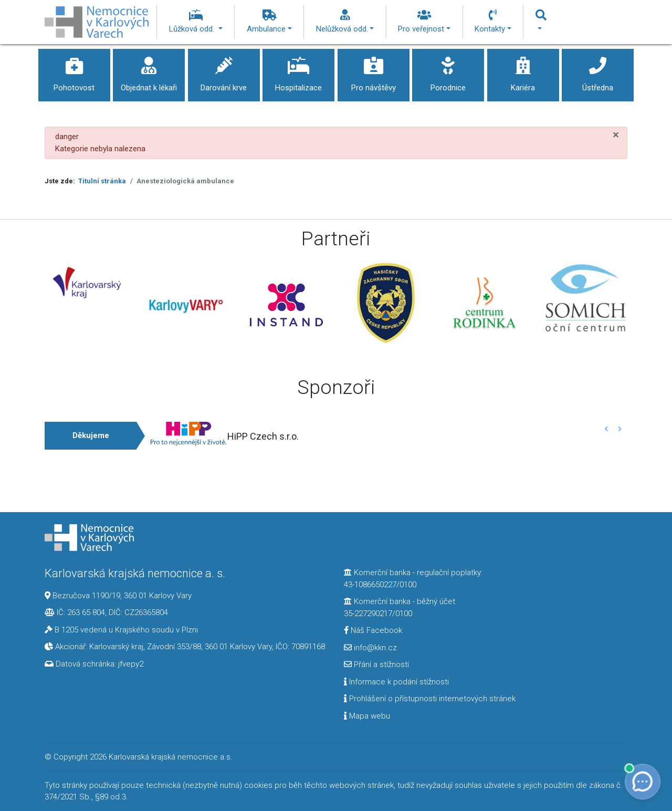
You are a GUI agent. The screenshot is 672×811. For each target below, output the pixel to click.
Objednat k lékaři (149, 71)
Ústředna (598, 71)
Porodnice (448, 71)
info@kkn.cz (370, 648)
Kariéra (523, 71)
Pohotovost (74, 71)
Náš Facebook (373, 630)
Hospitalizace (298, 71)
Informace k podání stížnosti (396, 682)
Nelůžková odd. (345, 22)
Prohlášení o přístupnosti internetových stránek (430, 699)
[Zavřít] (616, 135)
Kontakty (493, 22)
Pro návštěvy (374, 71)
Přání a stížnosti (376, 664)
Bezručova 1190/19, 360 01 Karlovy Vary (122, 596)
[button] (607, 429)
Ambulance (269, 22)
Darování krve (224, 71)
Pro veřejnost (424, 22)
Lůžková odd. (196, 22)
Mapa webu (367, 716)
